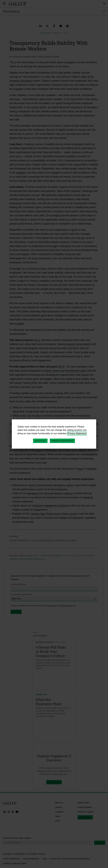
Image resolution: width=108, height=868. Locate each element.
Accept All (40, 441)
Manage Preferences (62, 441)
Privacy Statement (77, 433)
